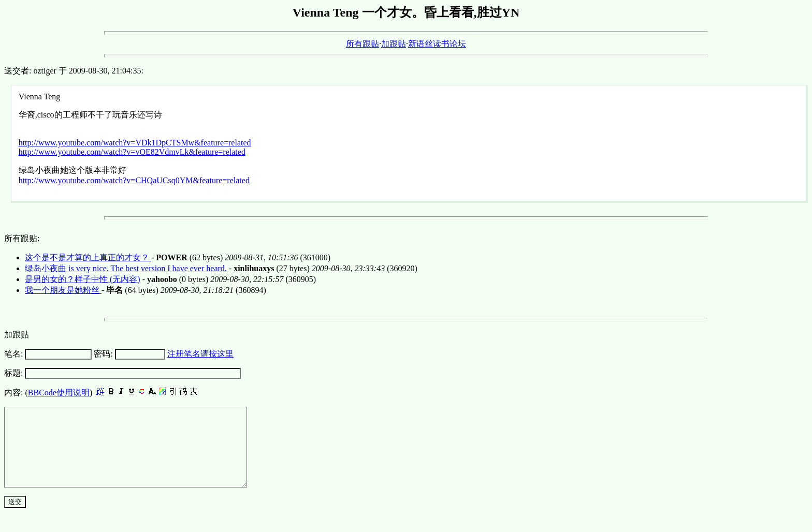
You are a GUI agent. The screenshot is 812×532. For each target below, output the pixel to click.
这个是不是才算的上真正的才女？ (88, 257)
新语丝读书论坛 (437, 44)
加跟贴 (394, 44)
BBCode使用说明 (59, 393)
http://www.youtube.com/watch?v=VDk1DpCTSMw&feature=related (135, 143)
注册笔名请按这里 (200, 354)
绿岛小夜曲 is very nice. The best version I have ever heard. (127, 268)
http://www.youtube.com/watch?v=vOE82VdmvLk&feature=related (132, 152)
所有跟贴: (22, 238)
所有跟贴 (363, 44)
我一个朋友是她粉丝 (63, 290)
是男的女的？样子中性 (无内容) (83, 279)
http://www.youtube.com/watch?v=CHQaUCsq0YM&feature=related (134, 180)
